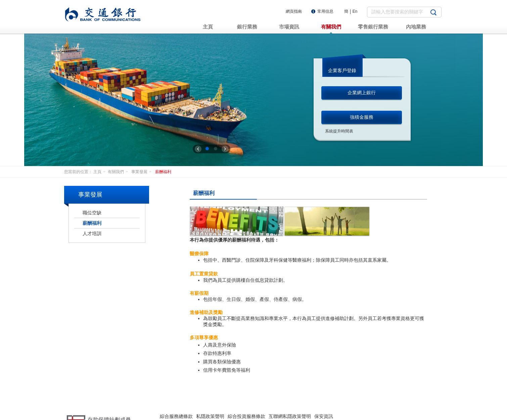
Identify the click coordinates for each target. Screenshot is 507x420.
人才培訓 (92, 233)
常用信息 (325, 11)
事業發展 (143, 172)
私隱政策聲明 (210, 396)
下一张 (225, 149)
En (355, 11)
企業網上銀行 (362, 93)
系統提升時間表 (339, 131)
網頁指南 (294, 11)
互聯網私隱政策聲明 (290, 396)
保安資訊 (324, 396)
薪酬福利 (163, 172)
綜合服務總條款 (176, 396)
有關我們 (119, 172)
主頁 (101, 172)
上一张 (198, 149)
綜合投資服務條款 (246, 396)
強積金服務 (362, 117)
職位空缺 (92, 213)
